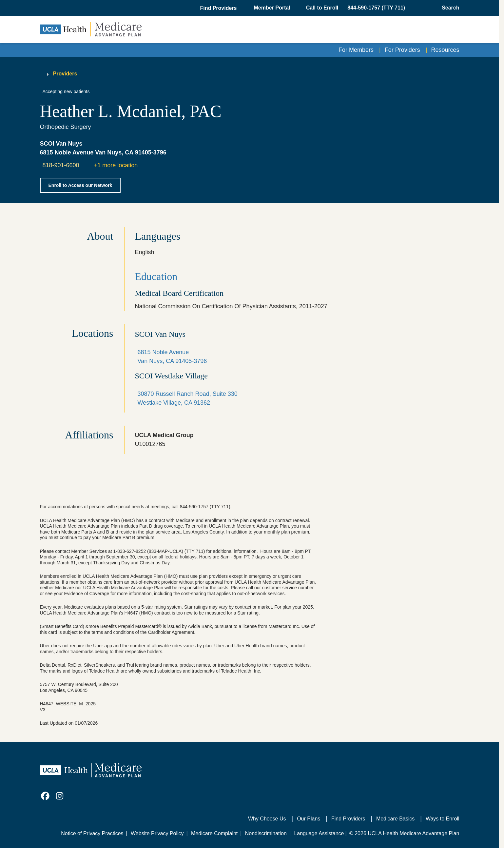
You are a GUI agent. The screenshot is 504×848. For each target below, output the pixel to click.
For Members (356, 50)
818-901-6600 (61, 165)
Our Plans (309, 819)
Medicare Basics (395, 819)
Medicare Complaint (214, 833)
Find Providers (348, 819)
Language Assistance (319, 833)
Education (156, 276)
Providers (65, 74)
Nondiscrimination (266, 833)
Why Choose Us (267, 819)
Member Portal (272, 8)
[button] (219, 8)
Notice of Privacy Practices (92, 833)
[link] (45, 796)
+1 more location (116, 165)
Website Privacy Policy (157, 833)
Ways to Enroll (443, 819)
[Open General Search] (448, 8)
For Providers (402, 50)
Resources (445, 50)
